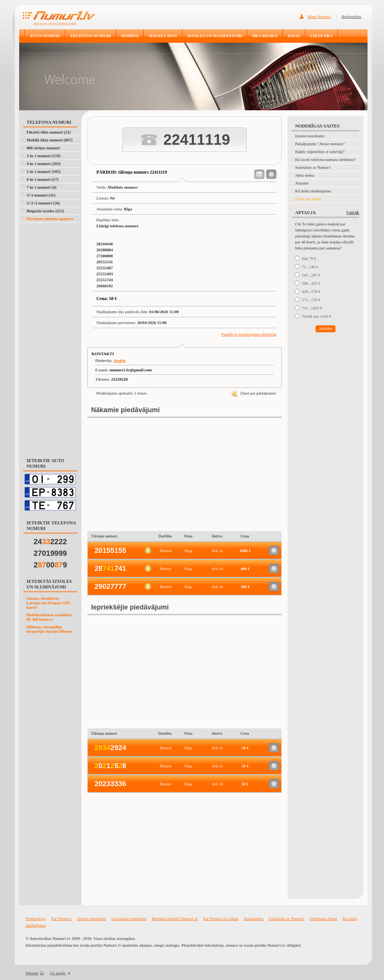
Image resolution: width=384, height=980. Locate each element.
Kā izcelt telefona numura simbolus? (325, 159)
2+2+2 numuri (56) (43, 203)
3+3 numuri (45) (41, 195)
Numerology (36, 918)
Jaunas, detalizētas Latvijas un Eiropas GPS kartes (48, 603)
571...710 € (311, 300)
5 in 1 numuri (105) (43, 171)
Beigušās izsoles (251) (45, 211)
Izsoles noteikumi (310, 136)
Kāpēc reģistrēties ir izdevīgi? (320, 152)
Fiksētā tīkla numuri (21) (49, 132)
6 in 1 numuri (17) (43, 179)
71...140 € (310, 267)
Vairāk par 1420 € (317, 316)
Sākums (32, 973)
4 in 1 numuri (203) (43, 164)
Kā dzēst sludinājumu (313, 191)
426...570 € (311, 291)
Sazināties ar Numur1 (313, 167)
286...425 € (311, 283)
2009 (50, 565)
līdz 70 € (309, 258)
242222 (50, 542)
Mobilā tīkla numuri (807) (50, 140)
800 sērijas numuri (43, 148)
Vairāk (353, 213)
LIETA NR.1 (321, 36)
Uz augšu (58, 973)
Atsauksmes (253, 918)
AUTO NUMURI (45, 36)
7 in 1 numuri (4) (41, 187)
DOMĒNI (130, 36)
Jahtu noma (304, 175)
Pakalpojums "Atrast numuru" (320, 144)
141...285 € (311, 275)
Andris (120, 360)
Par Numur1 (61, 918)
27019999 (50, 553)
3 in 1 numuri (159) (43, 156)
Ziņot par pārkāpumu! (254, 393)
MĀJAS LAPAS (163, 36)
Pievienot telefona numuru (50, 219)
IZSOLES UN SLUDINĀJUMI (214, 36)
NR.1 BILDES (265, 36)
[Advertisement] (51, 336)
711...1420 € (312, 308)
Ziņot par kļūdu (308, 199)
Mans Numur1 (319, 17)
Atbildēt (325, 329)
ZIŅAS (294, 36)
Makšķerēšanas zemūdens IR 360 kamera (49, 617)
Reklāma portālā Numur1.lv (175, 918)
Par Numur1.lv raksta (221, 918)
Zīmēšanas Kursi (323, 918)
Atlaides (302, 183)
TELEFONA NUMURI (91, 36)
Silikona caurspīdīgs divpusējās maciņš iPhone (49, 629)
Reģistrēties (351, 17)
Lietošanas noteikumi (129, 918)
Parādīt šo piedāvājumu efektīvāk (249, 334)
